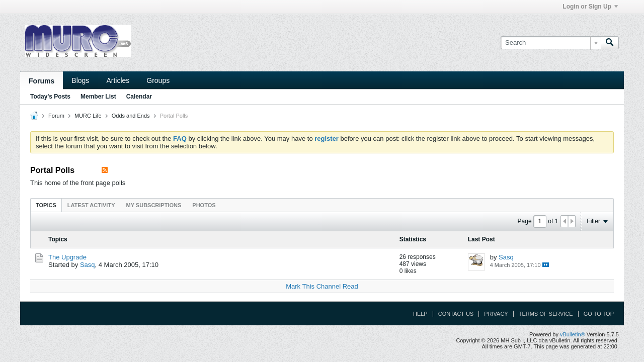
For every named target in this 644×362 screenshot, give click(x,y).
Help (420, 314)
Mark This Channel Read (322, 286)
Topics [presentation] (46, 205)
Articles (118, 80)
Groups (158, 80)
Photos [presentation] (204, 205)
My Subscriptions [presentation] (154, 205)
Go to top (599, 314)
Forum (56, 116)
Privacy (496, 314)
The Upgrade (67, 257)
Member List (98, 97)
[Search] (551, 43)
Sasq (88, 265)
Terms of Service (546, 314)
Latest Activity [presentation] (91, 205)
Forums (42, 81)
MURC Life (88, 116)
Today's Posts (50, 97)
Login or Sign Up (590, 7)
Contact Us (456, 314)
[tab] (46, 205)
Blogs (80, 80)
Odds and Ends (131, 116)
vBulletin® (573, 334)
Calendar (139, 97)
